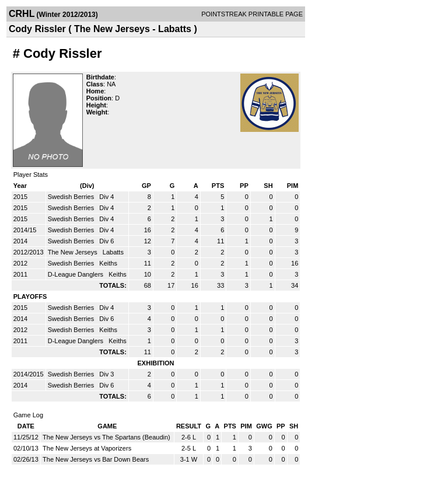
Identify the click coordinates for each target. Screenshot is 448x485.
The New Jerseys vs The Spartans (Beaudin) (106, 437)
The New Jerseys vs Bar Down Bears (96, 459)
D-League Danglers (76, 274)
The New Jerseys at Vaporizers (87, 448)
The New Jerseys (73, 252)
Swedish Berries (72, 197)
